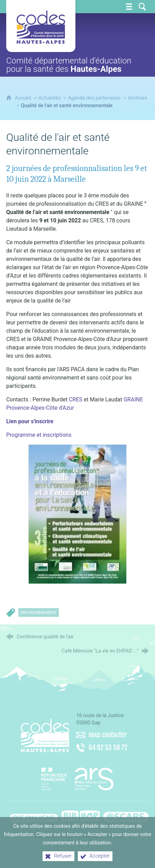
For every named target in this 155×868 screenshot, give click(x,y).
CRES (76, 399)
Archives (138, 98)
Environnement (39, 612)
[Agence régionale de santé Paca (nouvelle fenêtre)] (77, 776)
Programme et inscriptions (39, 435)
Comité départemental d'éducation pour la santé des (69, 65)
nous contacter (108, 735)
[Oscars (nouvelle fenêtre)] (126, 815)
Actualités (49, 98)
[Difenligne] (34, 815)
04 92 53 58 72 (108, 748)
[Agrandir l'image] (77, 514)
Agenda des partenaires (94, 98)
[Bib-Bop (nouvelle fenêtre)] (80, 815)
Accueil (24, 98)
